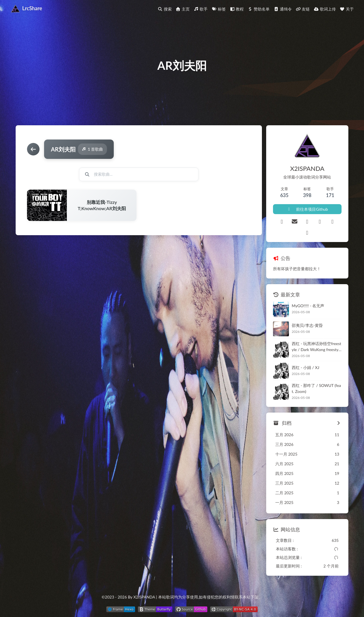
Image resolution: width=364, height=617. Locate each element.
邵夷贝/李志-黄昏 (307, 325)
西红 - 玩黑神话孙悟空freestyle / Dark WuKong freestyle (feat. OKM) (317, 347)
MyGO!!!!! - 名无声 (308, 306)
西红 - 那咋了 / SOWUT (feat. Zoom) (316, 388)
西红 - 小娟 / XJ (306, 367)
